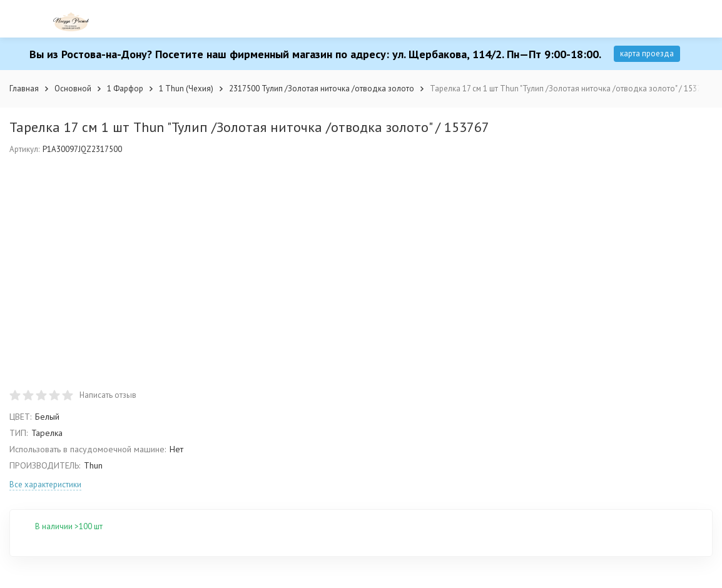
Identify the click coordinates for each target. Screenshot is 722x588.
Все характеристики (45, 484)
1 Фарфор (125, 89)
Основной (73, 89)
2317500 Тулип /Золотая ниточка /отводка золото (322, 89)
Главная (24, 89)
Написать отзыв (108, 395)
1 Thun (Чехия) (186, 89)
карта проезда (647, 53)
